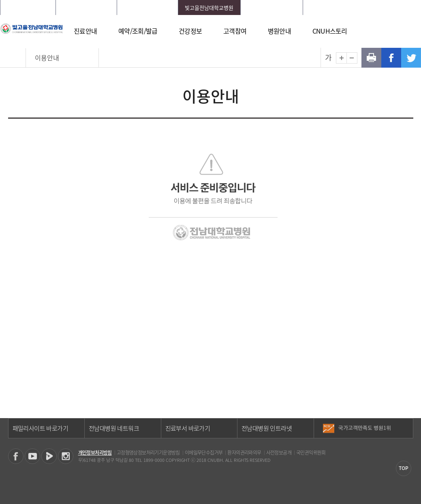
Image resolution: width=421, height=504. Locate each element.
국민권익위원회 (311, 453)
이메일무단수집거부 (204, 453)
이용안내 (47, 58)
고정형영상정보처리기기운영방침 (148, 453)
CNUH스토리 (330, 31)
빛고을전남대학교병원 (209, 7)
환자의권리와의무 (244, 453)
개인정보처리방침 (95, 453)
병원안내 (279, 31)
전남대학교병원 (28, 7)
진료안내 (85, 31)
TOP (404, 468)
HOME (321, 7)
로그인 (342, 7)
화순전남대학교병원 (86, 7)
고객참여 (235, 31)
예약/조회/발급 (138, 31)
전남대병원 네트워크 (114, 428)
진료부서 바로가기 (188, 428)
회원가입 (365, 7)
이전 (407, 425)
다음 (407, 431)
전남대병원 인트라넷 (267, 428)
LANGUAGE (395, 7)
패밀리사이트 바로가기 (40, 428)
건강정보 (190, 31)
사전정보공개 (279, 453)
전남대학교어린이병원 (272, 7)
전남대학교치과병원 (147, 7)
